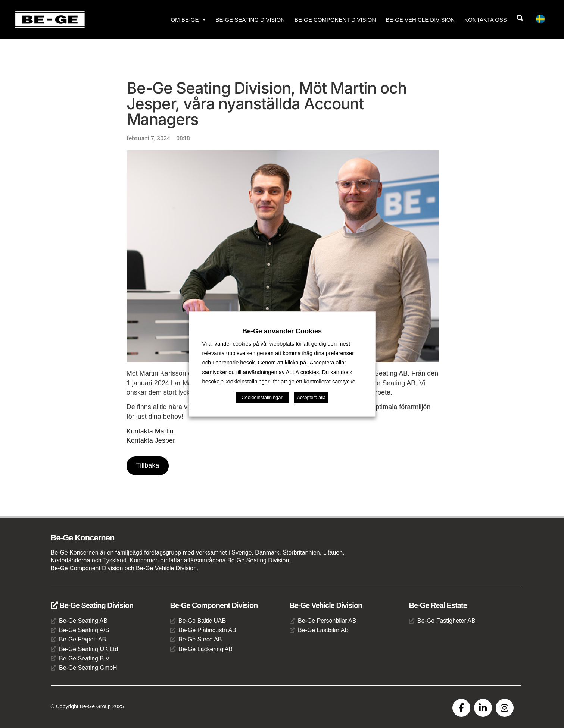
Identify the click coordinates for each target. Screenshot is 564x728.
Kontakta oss (486, 20)
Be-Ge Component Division (335, 20)
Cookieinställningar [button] (262, 397)
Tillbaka (148, 465)
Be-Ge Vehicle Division (420, 20)
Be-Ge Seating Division (250, 20)
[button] (520, 18)
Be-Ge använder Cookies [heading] (282, 331)
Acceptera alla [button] (311, 398)
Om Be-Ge (188, 20)
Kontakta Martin (150, 431)
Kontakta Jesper (151, 440)
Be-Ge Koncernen (83, 538)
